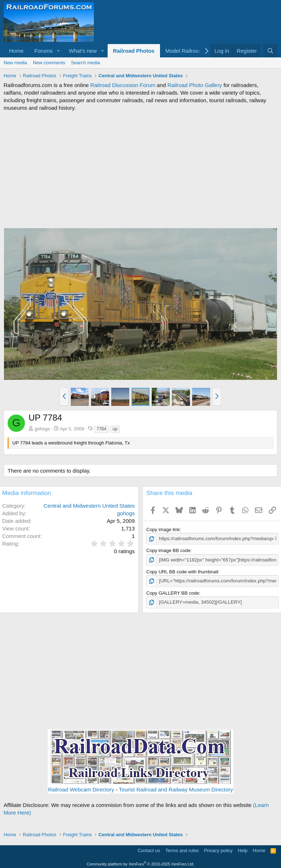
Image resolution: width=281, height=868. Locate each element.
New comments (49, 63)
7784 (101, 429)
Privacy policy (218, 850)
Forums (44, 51)
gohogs (42, 429)
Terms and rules (182, 850)
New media (15, 63)
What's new (83, 51)
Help (243, 850)
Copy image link (163, 530)
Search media (86, 63)
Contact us (149, 850)
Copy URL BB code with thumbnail (182, 571)
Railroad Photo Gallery (195, 85)
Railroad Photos (134, 51)
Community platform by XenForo (140, 863)
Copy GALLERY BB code (173, 593)
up (115, 429)
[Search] (270, 51)
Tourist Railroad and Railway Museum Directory (176, 789)
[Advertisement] (140, 170)
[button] (59, 51)
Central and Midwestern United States (89, 506)
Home (16, 51)
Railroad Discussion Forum (123, 85)
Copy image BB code (168, 550)
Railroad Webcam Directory (81, 789)
